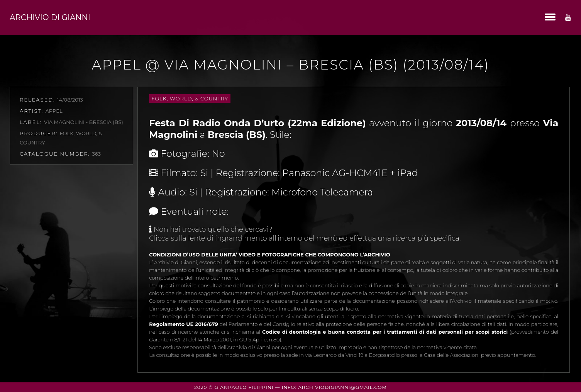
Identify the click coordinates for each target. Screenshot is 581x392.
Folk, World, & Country (190, 98)
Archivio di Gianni (50, 17)
